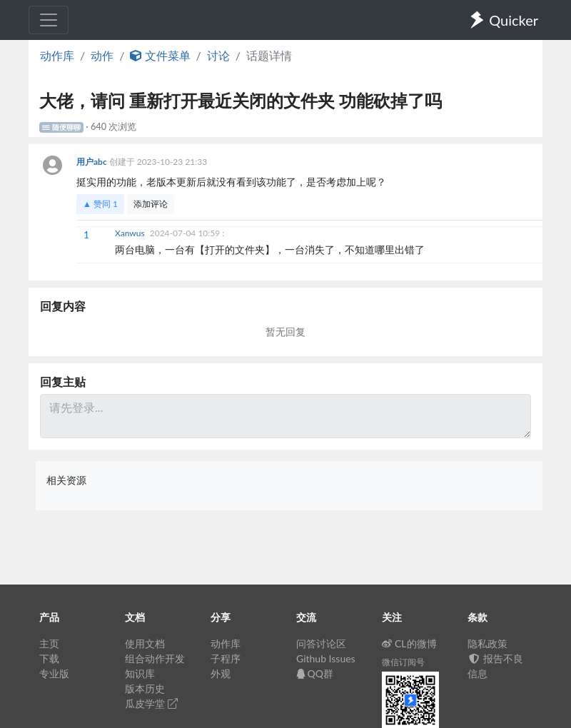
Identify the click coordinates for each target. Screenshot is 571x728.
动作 (102, 55)
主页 (49, 643)
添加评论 (151, 204)
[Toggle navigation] (49, 20)
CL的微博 (409, 643)
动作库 (57, 55)
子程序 (226, 658)
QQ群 (315, 673)
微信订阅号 (403, 662)
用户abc (93, 162)
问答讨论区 (321, 643)
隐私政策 (487, 643)
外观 (221, 673)
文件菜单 (160, 55)
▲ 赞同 (100, 204)
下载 (49, 658)
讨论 (218, 55)
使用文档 (145, 643)
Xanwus (131, 233)
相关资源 (66, 480)
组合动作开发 (155, 658)
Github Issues (326, 658)
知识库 (140, 673)
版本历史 (145, 688)
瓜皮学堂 (151, 703)
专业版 (54, 673)
